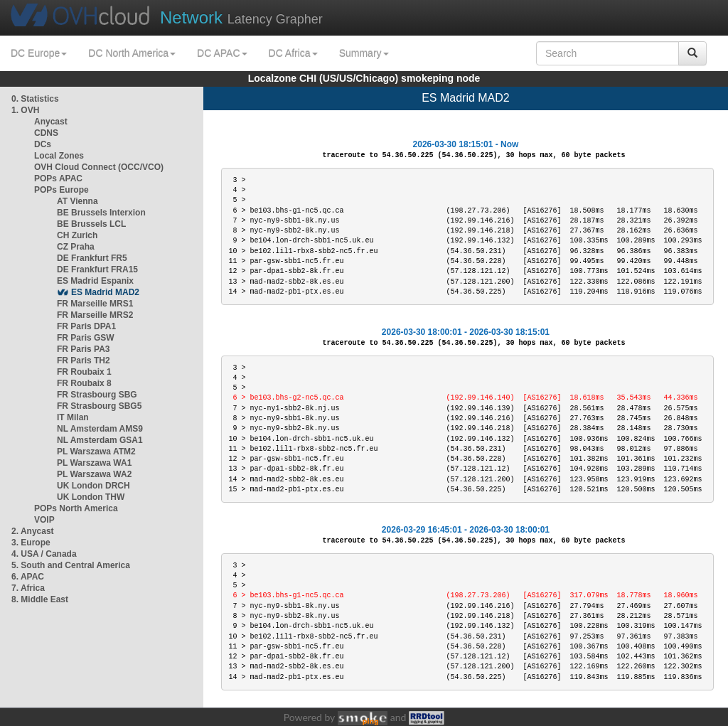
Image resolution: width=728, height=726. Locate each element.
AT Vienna (77, 201)
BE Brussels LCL (91, 224)
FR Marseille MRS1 (95, 304)
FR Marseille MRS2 (95, 315)
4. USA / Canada (44, 554)
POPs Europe (61, 190)
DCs (43, 144)
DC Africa (293, 53)
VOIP (44, 520)
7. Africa (28, 588)
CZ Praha (76, 247)
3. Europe (31, 543)
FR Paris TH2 (84, 361)
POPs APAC (58, 178)
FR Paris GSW (86, 338)
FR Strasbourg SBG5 (99, 406)
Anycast (51, 122)
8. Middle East (40, 599)
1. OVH (25, 110)
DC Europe (39, 53)
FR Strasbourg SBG (97, 395)
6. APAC (28, 577)
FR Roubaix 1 (84, 372)
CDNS (46, 133)
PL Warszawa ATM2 (96, 452)
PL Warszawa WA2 (94, 474)
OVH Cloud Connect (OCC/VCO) (99, 167)
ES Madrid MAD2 (105, 292)
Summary (364, 53)
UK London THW (91, 497)
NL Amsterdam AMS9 (100, 429)
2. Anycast (33, 531)
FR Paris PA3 (83, 349)
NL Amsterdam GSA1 (100, 440)
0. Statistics (35, 99)
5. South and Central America (71, 565)
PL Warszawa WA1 (94, 463)
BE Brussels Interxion (101, 213)
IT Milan (73, 417)
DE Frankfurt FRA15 (97, 269)
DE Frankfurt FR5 (92, 258)
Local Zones (59, 156)
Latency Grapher (241, 17)
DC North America (132, 53)
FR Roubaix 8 (84, 383)
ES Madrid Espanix (95, 281)
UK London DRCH (93, 486)
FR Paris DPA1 (86, 326)
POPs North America (76, 508)
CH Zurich (77, 235)
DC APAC (222, 53)
